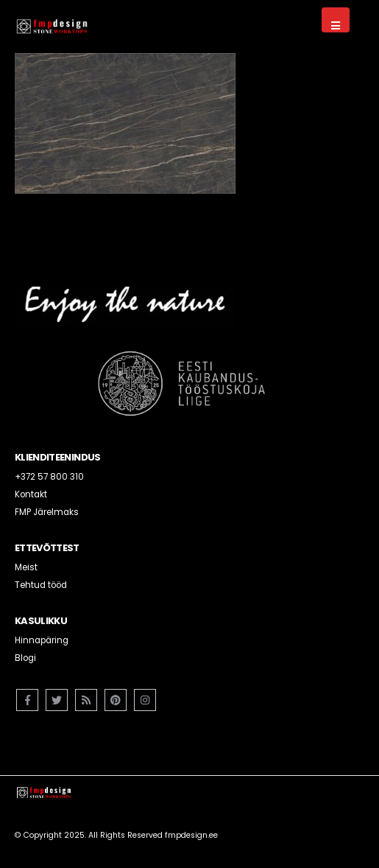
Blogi (25, 658)
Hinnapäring (42, 640)
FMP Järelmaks (47, 512)
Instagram (145, 700)
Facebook (27, 700)
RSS (86, 700)
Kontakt (31, 494)
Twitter (57, 700)
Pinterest (116, 700)
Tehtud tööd (41, 585)
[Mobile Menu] (336, 20)
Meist (26, 567)
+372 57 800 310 (49, 477)
